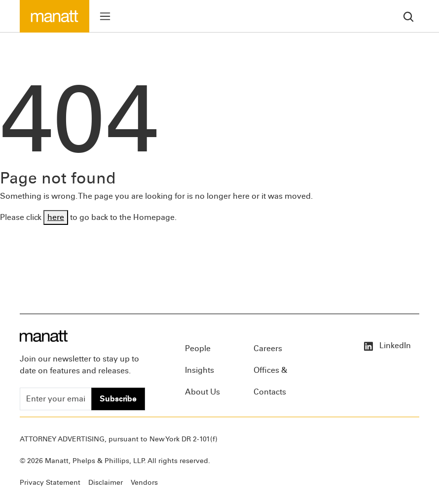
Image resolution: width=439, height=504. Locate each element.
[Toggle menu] (105, 16)
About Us (202, 392)
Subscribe (118, 399)
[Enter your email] (56, 399)
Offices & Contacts (270, 373)
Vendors (144, 483)
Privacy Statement (50, 483)
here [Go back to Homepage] (56, 217)
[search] (408, 16)
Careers (268, 348)
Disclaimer (106, 483)
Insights (200, 370)
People (198, 348)
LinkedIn (387, 345)
